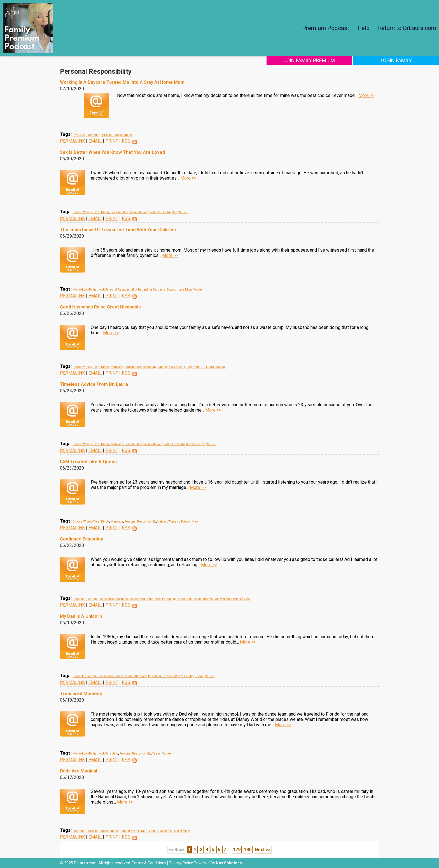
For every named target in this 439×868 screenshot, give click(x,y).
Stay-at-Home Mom (179, 290)
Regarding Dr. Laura (157, 212)
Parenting (93, 135)
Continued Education (82, 539)
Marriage (117, 367)
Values (183, 212)
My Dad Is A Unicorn (81, 616)
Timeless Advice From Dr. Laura (94, 384)
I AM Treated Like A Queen (88, 462)
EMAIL (95, 141)
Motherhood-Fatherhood (88, 290)
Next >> (263, 850)
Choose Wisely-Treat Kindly (91, 212)
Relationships (195, 444)
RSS (126, 141)
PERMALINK (72, 141)
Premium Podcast (326, 28)
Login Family (402, 60)
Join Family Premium (326, 60)
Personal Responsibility (117, 135)
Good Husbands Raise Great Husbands (100, 307)
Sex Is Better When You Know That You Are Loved (112, 152)
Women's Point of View (183, 522)
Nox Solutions (229, 863)
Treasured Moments (82, 694)
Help (364, 28)
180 (248, 850)
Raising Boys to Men (171, 367)
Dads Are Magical (79, 771)
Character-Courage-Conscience (93, 599)
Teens (199, 676)
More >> (366, 95)
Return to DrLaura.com (407, 28)
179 (237, 850)
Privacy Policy (181, 863)
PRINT (112, 141)
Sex (174, 212)
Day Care (79, 135)
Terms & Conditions (149, 863)
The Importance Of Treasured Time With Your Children (118, 230)
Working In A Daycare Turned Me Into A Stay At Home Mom (122, 82)
